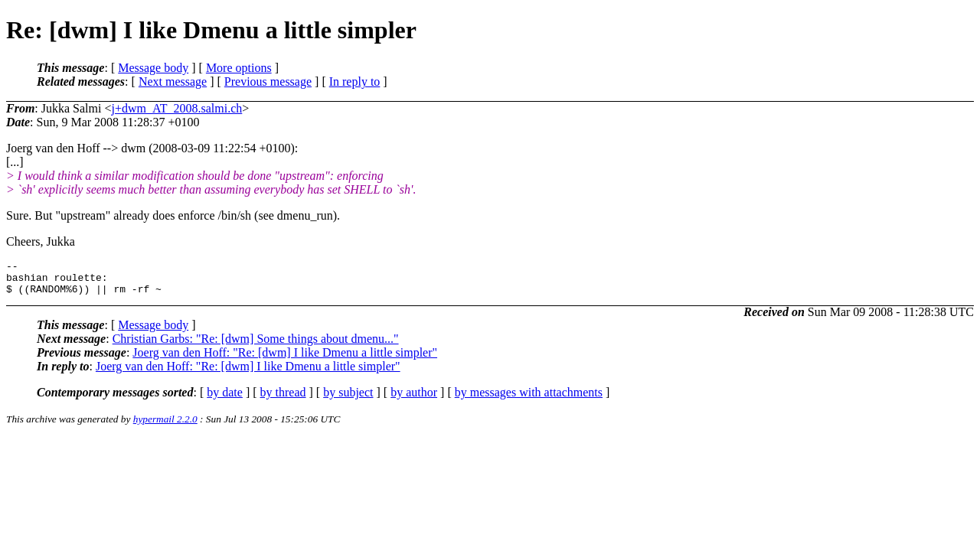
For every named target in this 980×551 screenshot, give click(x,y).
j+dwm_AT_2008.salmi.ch (176, 108)
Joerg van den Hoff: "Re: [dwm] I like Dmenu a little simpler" (285, 359)
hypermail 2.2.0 (165, 426)
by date (225, 399)
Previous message (268, 82)
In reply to (355, 82)
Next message (173, 82)
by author (414, 399)
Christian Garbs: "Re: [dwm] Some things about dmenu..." (256, 346)
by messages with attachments (529, 399)
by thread (283, 399)
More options (239, 68)
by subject (348, 399)
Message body (153, 68)
